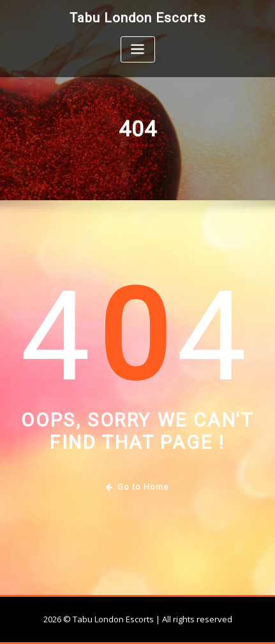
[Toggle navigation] (138, 49)
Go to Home (137, 487)
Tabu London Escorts (138, 18)
